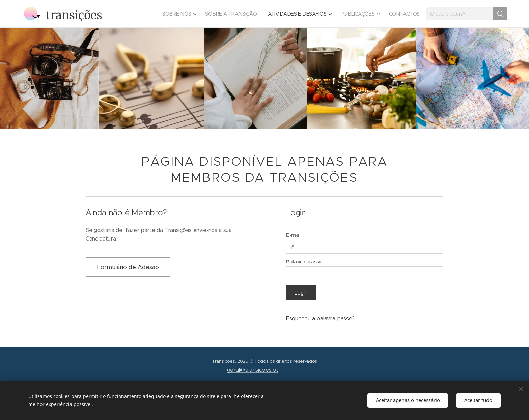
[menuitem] (174, 14)
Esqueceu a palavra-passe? (320, 319)
